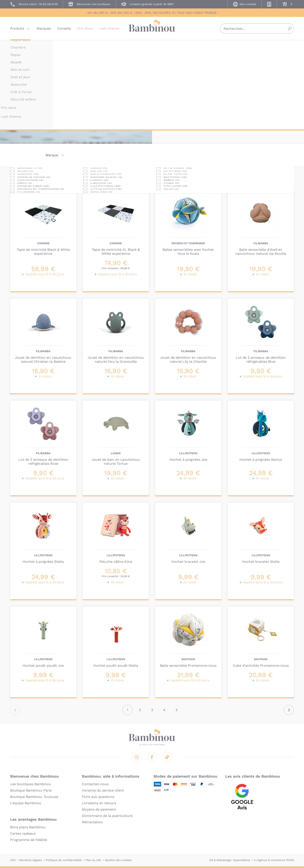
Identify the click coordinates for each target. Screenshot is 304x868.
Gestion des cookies (118, 860)
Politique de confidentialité (64, 860)
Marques (44, 28)
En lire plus (172, 110)
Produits (17, 28)
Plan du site (93, 860)
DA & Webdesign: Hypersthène (230, 860)
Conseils (64, 28)
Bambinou (152, 28)
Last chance (109, 28)
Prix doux (85, 28)
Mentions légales (31, 860)
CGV (13, 860)
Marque (52, 155)
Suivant (289, 710)
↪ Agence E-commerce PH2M (274, 860)
